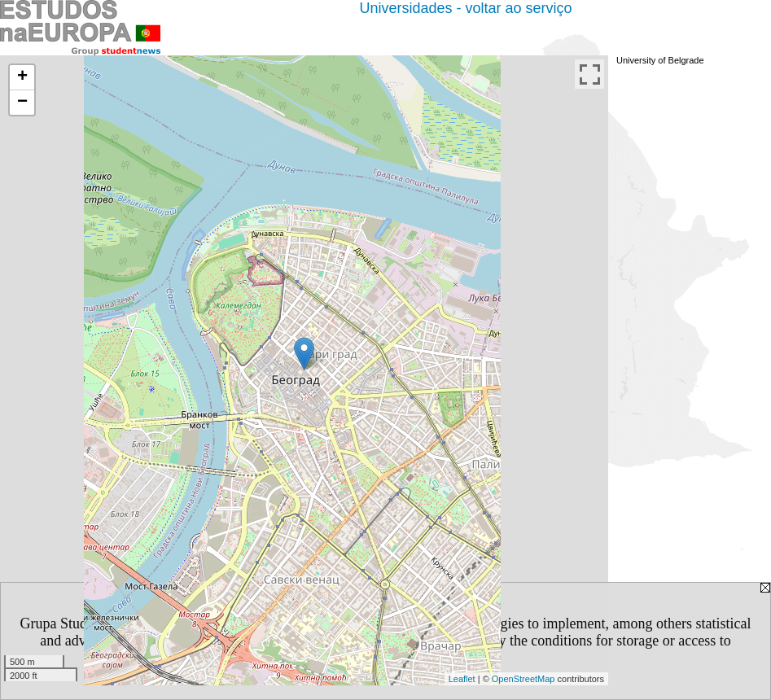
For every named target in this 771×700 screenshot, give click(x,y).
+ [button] (22, 77)
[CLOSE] (460, 658)
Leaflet (462, 679)
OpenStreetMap (523, 679)
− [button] (22, 103)
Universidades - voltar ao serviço (465, 8)
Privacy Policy (363, 641)
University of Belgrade (660, 60)
